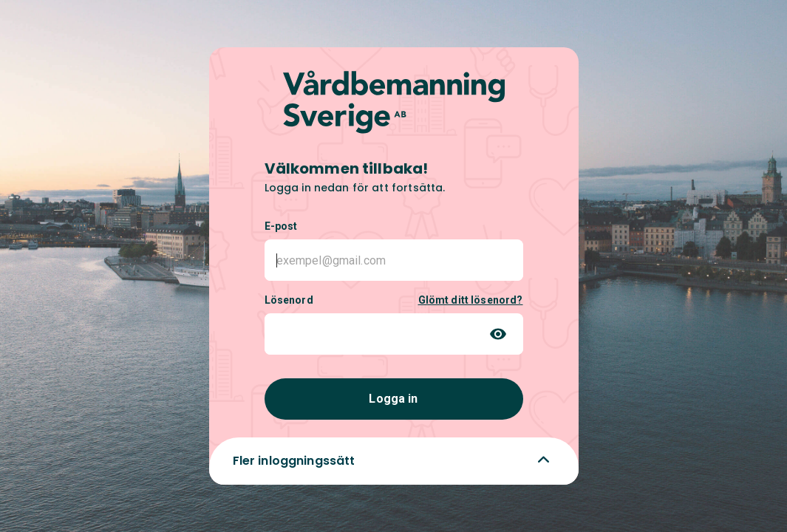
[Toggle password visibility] (498, 334)
